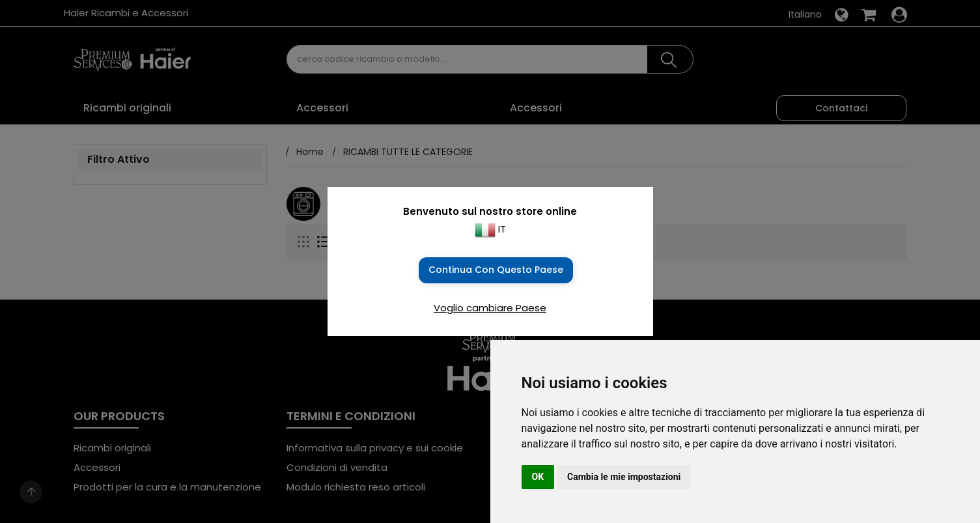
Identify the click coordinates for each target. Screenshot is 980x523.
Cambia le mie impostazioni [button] (624, 477)
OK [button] (538, 477)
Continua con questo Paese (496, 270)
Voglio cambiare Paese (490, 308)
